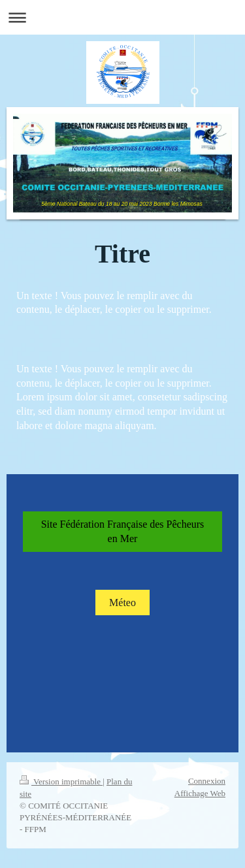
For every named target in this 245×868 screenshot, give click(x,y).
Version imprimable (61, 781)
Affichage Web (200, 793)
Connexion (207, 781)
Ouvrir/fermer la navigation (122, 17)
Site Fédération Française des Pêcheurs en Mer (123, 531)
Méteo (122, 603)
